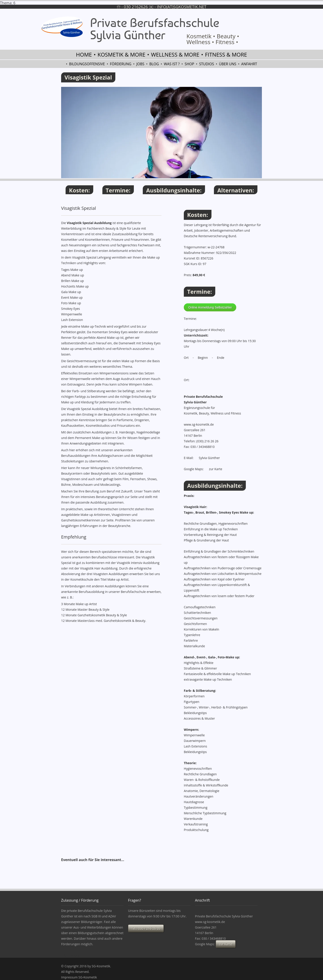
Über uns (228, 64)
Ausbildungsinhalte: (174, 190)
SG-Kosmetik (101, 966)
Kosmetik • (201, 36)
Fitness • (227, 42)
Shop (189, 64)
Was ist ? (172, 64)
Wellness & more (175, 54)
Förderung (121, 64)
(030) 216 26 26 (207, 441)
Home (84, 54)
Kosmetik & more (121, 54)
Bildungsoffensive (87, 64)
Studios (207, 64)
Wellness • (200, 42)
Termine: (118, 190)
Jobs (140, 64)
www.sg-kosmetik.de (199, 424)
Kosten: (79, 190)
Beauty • (228, 36)
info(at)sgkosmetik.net (182, 7)
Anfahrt (249, 64)
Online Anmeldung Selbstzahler (210, 307)
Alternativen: (236, 190)
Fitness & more (226, 54)
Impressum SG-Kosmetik (79, 977)
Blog (154, 64)
